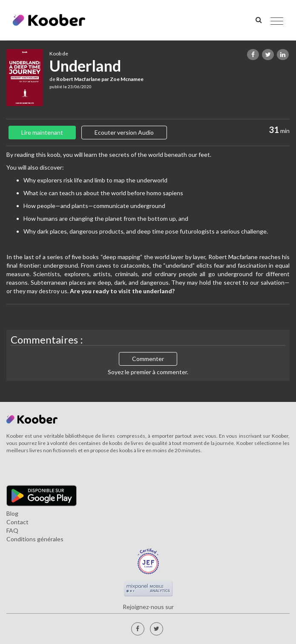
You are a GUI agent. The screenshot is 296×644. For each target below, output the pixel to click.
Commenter (148, 359)
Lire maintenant (42, 132)
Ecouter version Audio (124, 132)
